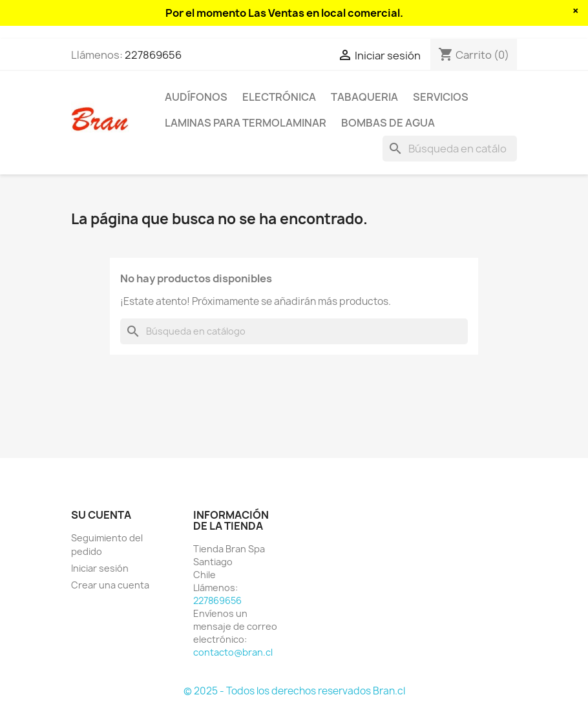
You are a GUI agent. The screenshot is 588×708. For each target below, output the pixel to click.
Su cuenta (101, 515)
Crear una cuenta (110, 585)
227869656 (153, 55)
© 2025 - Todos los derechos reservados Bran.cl (294, 691)
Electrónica (279, 97)
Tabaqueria (364, 97)
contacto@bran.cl (233, 652)
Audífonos (196, 97)
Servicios (441, 97)
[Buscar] (450, 149)
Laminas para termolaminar (246, 123)
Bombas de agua (388, 123)
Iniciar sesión (100, 568)
